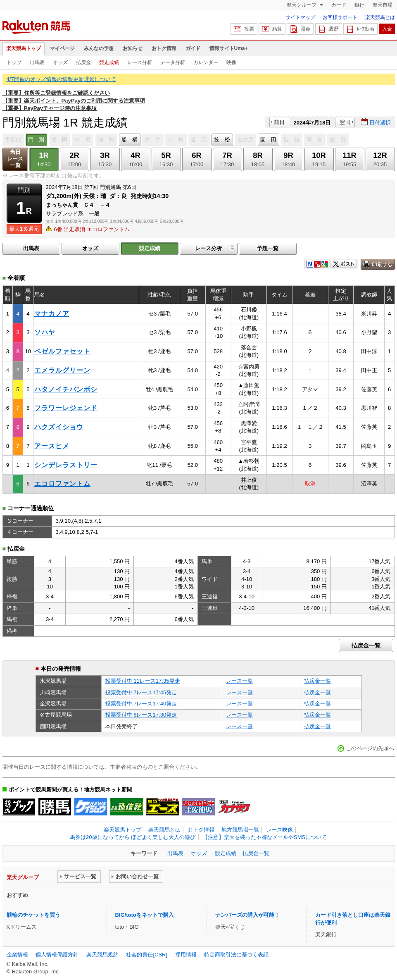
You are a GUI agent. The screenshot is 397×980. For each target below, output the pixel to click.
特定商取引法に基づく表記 (236, 955)
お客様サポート (340, 17)
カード (339, 5)
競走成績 (109, 62)
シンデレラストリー (66, 465)
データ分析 (173, 62)
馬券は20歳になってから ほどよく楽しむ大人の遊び (133, 837)
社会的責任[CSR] (147, 955)
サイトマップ (300, 17)
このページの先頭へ (370, 748)
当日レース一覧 (15, 159)
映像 (231, 62)
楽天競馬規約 (102, 955)
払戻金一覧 (366, 645)
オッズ (60, 62)
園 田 (268, 140)
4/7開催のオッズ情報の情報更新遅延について (61, 79)
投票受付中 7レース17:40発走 (141, 704)
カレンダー (206, 62)
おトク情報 (164, 48)
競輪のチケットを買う (33, 915)
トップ (14, 62)
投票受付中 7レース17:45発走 (141, 692)
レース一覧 (239, 681)
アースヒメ (52, 446)
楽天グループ (302, 5)
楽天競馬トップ (24, 48)
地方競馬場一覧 (240, 830)
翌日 (345, 122)
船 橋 (130, 140)
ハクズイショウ (59, 427)
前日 (279, 122)
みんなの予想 (99, 48)
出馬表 (37, 62)
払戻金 (83, 62)
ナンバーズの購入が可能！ (247, 915)
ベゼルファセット (62, 351)
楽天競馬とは (380, 17)
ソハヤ (45, 332)
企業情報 (17, 955)
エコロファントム (62, 484)
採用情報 (186, 955)
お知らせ (133, 48)
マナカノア (52, 314)
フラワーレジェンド (66, 408)
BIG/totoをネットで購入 (145, 915)
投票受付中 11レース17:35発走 (143, 681)
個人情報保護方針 (57, 955)
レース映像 (279, 830)
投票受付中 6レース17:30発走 (141, 715)
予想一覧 (268, 248)
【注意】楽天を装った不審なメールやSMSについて (265, 837)
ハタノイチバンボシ (66, 389)
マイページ (62, 48)
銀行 (359, 5)
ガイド (193, 48)
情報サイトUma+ (229, 48)
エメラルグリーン (62, 370)
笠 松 (222, 140)
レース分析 (140, 62)
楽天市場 (383, 5)
